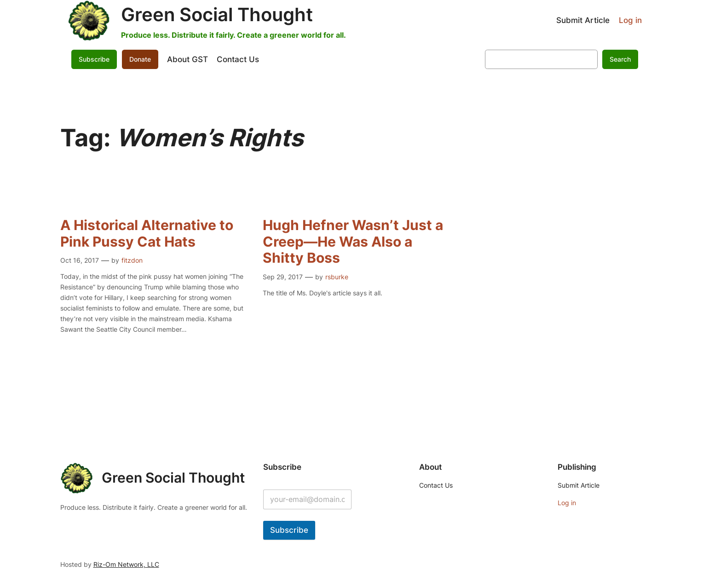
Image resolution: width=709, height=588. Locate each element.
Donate (140, 59)
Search (620, 59)
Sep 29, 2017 (283, 277)
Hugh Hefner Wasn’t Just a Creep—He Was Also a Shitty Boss (353, 242)
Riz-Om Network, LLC (126, 564)
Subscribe (94, 59)
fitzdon (132, 260)
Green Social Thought (217, 14)
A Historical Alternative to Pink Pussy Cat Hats (147, 233)
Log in (630, 20)
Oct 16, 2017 (80, 260)
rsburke (337, 277)
